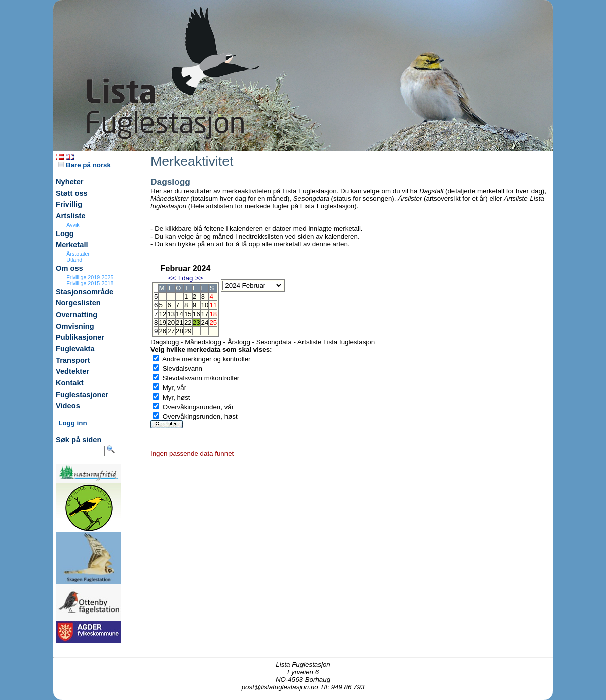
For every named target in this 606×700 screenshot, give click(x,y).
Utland (74, 260)
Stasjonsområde (85, 292)
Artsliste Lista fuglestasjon (336, 342)
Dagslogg (165, 342)
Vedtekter (72, 371)
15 (188, 314)
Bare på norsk (85, 165)
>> (199, 278)
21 (179, 322)
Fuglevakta (75, 349)
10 (205, 305)
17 (205, 314)
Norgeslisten (78, 303)
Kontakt (70, 383)
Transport (73, 360)
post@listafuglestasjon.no (280, 687)
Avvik (73, 225)
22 (188, 322)
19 (162, 322)
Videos (68, 406)
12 (162, 314)
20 (171, 322)
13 (171, 314)
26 (162, 331)
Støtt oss (72, 193)
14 (179, 314)
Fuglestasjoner (82, 395)
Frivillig (69, 204)
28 (179, 331)
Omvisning (75, 326)
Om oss (69, 268)
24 (205, 322)
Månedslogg (203, 342)
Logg (65, 234)
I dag (186, 278)
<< (172, 278)
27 (171, 331)
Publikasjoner (80, 337)
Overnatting (77, 315)
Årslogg (239, 342)
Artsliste (71, 216)
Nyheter (70, 182)
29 (188, 331)
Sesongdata (274, 342)
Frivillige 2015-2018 (90, 283)
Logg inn (72, 423)
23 (197, 322)
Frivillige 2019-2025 (90, 277)
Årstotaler (78, 254)
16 (197, 314)
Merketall (72, 245)
